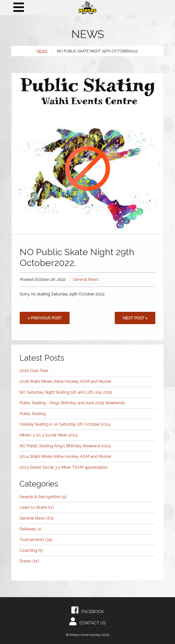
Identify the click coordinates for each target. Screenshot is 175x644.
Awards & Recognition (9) (43, 497)
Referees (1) (30, 529)
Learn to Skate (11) (37, 507)
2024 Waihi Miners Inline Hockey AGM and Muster (65, 456)
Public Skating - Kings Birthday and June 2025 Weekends (72, 403)
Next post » (135, 318)
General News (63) (37, 518)
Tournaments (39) (36, 540)
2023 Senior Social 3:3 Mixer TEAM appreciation (64, 467)
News (42, 51)
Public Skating (33, 414)
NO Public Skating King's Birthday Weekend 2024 (65, 446)
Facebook (88, 610)
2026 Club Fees (34, 371)
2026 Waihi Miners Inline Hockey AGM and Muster (65, 381)
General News (86, 279)
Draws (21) (29, 561)
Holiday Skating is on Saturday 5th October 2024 (65, 424)
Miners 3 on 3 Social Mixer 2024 (49, 435)
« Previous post (45, 318)
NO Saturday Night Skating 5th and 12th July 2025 (66, 392)
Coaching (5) (31, 550)
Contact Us (87, 621)
